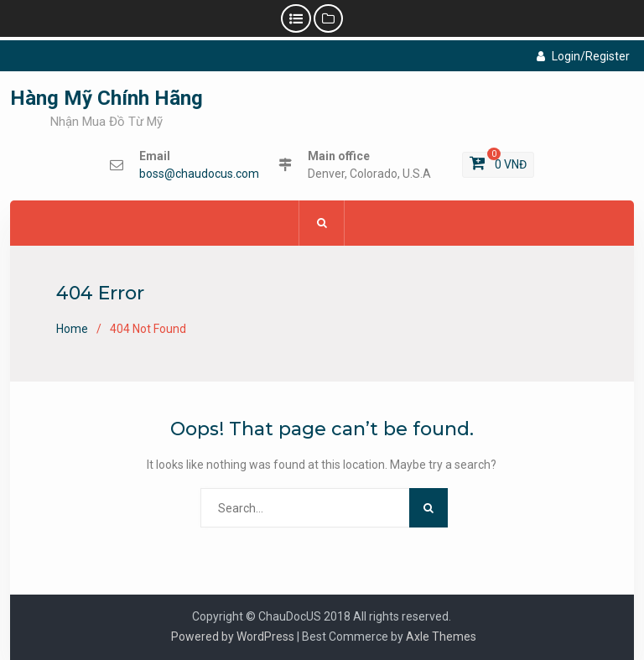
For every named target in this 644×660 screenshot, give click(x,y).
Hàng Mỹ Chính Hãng (106, 98)
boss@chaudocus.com (199, 174)
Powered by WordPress (233, 637)
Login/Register (583, 56)
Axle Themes (441, 637)
